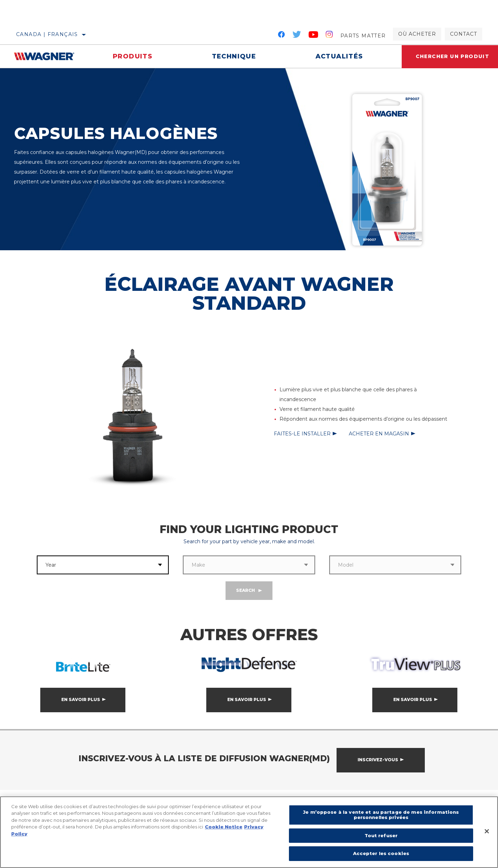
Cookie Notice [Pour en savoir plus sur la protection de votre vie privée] (224, 827)
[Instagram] (329, 36)
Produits (133, 56)
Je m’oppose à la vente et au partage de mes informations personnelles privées (381, 815)
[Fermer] (487, 831)
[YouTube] (314, 36)
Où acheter (417, 34)
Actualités (339, 56)
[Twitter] (297, 36)
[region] (249, 832)
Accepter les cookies (381, 853)
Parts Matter (363, 36)
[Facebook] (281, 36)
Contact (464, 34)
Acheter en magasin (379, 434)
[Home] (49, 56)
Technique (234, 56)
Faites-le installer (302, 434)
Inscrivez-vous (378, 760)
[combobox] (94, 565)
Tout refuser (381, 835)
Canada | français (47, 34)
